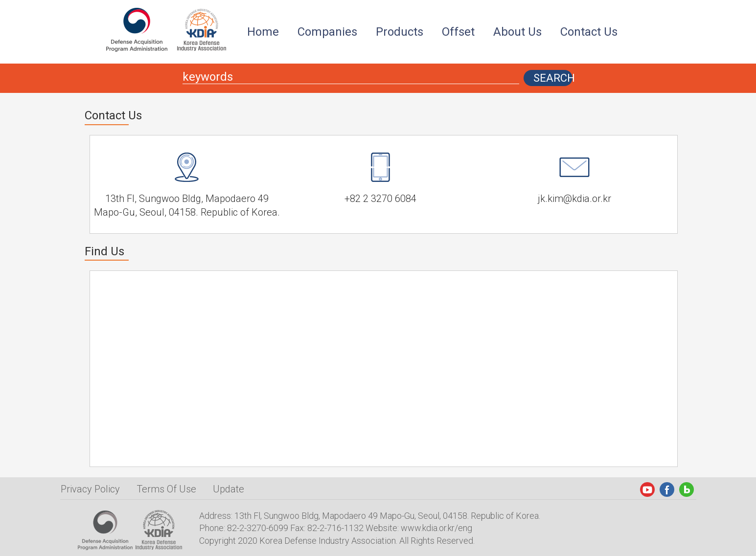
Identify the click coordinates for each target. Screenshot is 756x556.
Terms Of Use (166, 489)
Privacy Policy (90, 489)
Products (400, 32)
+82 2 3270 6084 (380, 199)
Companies (327, 32)
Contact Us (589, 32)
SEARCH (553, 78)
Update (229, 489)
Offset (458, 32)
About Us (517, 32)
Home (263, 32)
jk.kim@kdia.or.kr (574, 199)
